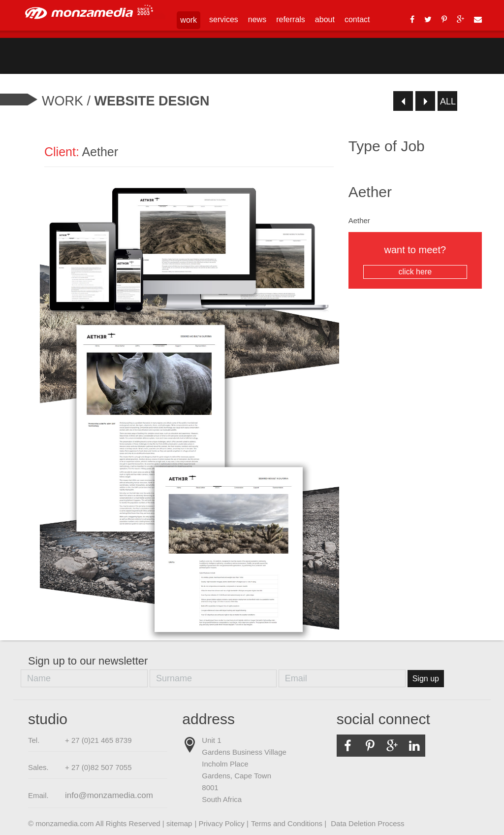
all (448, 101)
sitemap (179, 823)
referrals (291, 19)
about (325, 19)
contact (357, 19)
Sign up (426, 679)
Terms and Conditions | (290, 823)
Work (63, 101)
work (189, 20)
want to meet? (415, 262)
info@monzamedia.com (109, 795)
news (257, 19)
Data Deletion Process (367, 823)
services (224, 19)
